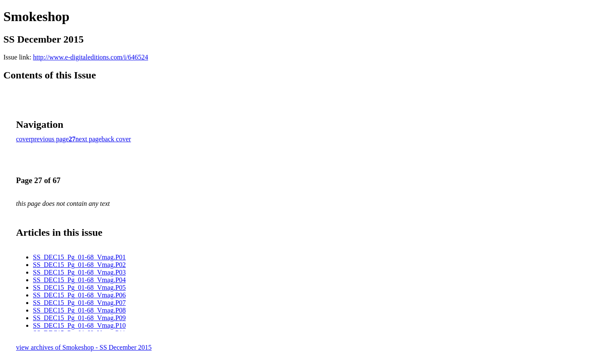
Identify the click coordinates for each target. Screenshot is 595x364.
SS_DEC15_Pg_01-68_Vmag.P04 (79, 280)
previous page (50, 139)
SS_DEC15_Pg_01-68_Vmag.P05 (79, 287)
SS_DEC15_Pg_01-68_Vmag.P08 (79, 310)
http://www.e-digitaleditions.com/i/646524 (91, 57)
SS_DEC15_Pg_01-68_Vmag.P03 (79, 272)
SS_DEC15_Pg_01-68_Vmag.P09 (79, 318)
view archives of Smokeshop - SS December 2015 (84, 347)
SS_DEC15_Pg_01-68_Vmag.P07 (79, 303)
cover (24, 139)
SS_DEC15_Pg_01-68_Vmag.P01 (79, 257)
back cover (116, 139)
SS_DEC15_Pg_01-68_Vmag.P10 (79, 325)
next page (89, 139)
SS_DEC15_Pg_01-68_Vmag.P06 (79, 295)
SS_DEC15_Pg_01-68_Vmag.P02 (79, 265)
